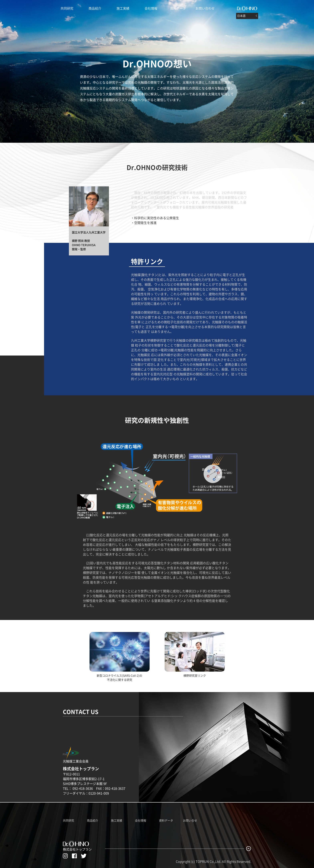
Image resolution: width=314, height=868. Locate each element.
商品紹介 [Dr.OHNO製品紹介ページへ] (95, 8)
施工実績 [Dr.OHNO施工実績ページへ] (117, 821)
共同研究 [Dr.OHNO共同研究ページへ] (68, 821)
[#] (247, 8)
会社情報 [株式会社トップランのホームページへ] (151, 8)
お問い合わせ (205, 8)
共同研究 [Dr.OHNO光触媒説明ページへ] (67, 8)
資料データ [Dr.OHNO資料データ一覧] (166, 821)
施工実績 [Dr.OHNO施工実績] (123, 8)
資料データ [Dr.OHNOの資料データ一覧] (178, 8)
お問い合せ (190, 821)
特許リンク (147, 262)
